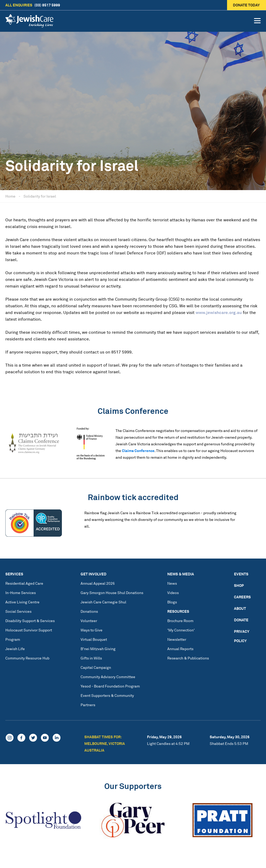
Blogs (172, 602)
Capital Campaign (96, 667)
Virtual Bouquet (94, 639)
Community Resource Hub (27, 658)
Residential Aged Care (24, 583)
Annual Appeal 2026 (98, 583)
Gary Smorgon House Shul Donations (112, 593)
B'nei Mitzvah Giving (98, 649)
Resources (178, 611)
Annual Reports (180, 649)
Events (241, 574)
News (172, 583)
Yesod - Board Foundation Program (110, 686)
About (240, 608)
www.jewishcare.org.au (219, 312)
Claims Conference (138, 451)
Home (10, 196)
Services (14, 574)
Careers (242, 597)
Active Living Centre (22, 602)
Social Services (18, 611)
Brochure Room (180, 621)
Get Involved (94, 574)
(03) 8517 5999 (33, 5)
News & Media (181, 574)
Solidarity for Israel (40, 196)
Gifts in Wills (91, 658)
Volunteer (89, 621)
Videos (173, 593)
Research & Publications (188, 658)
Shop (239, 585)
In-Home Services (21, 593)
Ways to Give (92, 630)
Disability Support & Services (30, 621)
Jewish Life (15, 649)
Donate (241, 620)
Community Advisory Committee (108, 677)
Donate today (247, 5)
